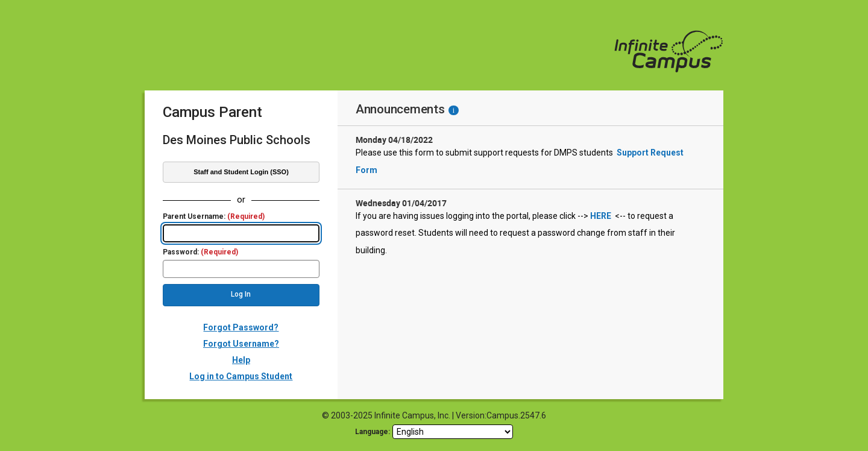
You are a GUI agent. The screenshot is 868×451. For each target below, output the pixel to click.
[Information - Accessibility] (454, 110)
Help (241, 360)
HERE (601, 216)
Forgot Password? (241, 327)
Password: (200, 252)
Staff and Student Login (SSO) (241, 172)
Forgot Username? (241, 344)
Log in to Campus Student (241, 376)
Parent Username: (214, 217)
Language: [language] (373, 432)
